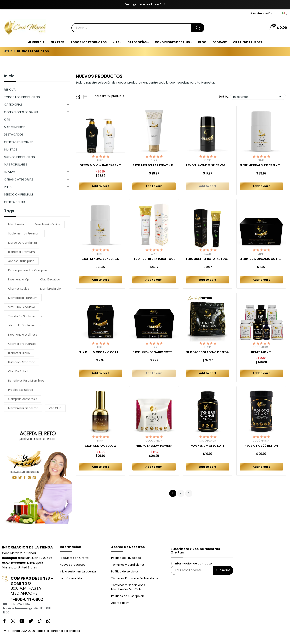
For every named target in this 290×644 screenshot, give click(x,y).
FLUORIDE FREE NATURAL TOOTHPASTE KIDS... (154, 259)
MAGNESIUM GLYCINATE (207, 446)
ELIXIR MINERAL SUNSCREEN (100, 259)
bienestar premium (21, 252)
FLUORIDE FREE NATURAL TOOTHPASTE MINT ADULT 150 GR (208, 259)
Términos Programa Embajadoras (135, 578)
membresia (16, 224)
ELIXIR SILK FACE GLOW (100, 446)
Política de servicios (125, 571)
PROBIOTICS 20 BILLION (261, 446)
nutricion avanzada (22, 362)
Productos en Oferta (74, 558)
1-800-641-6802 (27, 599)
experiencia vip (19, 279)
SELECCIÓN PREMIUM (18, 194)
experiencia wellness (23, 335)
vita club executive (22, 307)
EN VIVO (10, 172)
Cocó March (261, 347)
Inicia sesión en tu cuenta (78, 571)
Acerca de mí (121, 603)
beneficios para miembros (26, 381)
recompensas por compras (28, 270)
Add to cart (100, 186)
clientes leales (19, 289)
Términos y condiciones (128, 565)
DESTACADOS (14, 134)
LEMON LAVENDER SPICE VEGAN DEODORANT (208, 165)
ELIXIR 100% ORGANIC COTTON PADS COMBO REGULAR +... (261, 259)
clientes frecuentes (22, 344)
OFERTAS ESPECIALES (19, 142)
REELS (8, 187)
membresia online (48, 224)
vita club (55, 408)
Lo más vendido (71, 578)
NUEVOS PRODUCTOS (19, 157)
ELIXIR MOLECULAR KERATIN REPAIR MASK (154, 165)
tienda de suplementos (25, 316)
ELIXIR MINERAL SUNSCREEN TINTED (261, 165)
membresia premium (23, 298)
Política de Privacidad (126, 558)
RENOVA (10, 89)
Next (189, 493)
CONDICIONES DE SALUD (21, 112)
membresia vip (50, 289)
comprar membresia (23, 399)
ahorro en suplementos (24, 325)
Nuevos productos (72, 565)
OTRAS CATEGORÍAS (19, 179)
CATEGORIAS (13, 104)
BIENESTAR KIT (261, 352)
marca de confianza (22, 243)
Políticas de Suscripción (128, 596)
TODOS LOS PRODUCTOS (22, 97)
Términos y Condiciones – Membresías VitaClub (129, 587)
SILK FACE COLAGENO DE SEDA (207, 352)
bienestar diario (19, 353)
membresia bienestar (23, 408)
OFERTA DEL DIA (15, 202)
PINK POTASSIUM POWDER (154, 446)
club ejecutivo (50, 279)
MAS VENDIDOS (15, 127)
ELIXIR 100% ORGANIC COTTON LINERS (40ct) (154, 352)
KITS (7, 119)
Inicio (9, 76)
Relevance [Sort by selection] (258, 97)
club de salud (18, 371)
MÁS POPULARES (16, 164)
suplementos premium (24, 233)
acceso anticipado (21, 261)
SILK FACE (11, 149)
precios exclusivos (20, 390)
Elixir (100, 160)
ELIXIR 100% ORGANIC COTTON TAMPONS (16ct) (100, 352)
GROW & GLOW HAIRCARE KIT (100, 165)
